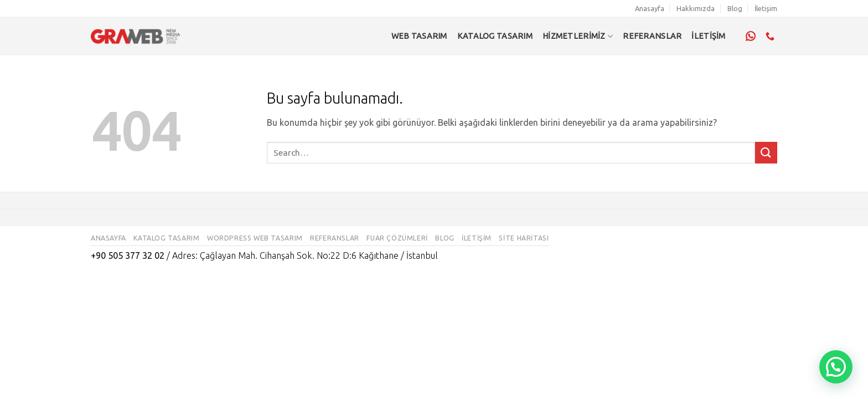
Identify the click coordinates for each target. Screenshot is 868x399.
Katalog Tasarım (495, 36)
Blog (735, 8)
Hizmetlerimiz (578, 36)
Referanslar (335, 238)
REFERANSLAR (652, 36)
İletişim (766, 8)
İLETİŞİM (708, 36)
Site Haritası (524, 238)
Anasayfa (650, 8)
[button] (836, 367)
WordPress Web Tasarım (255, 238)
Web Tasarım (419, 36)
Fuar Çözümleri (397, 238)
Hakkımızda (696, 8)
